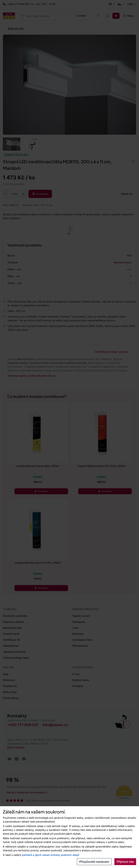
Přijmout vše (125, 862)
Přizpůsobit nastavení (94, 862)
